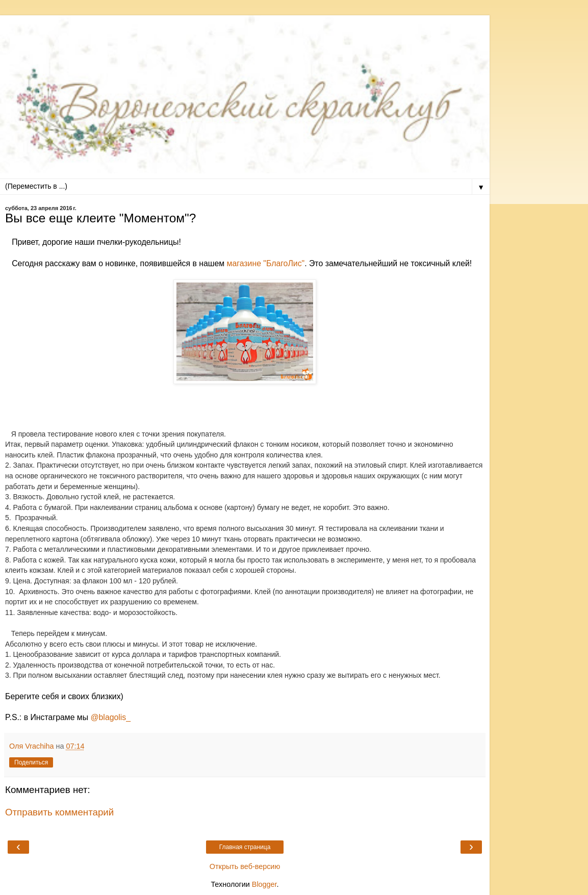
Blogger (264, 884)
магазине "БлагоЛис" (264, 263)
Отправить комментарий (59, 812)
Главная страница (245, 847)
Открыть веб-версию (245, 866)
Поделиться (31, 762)
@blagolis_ (111, 717)
